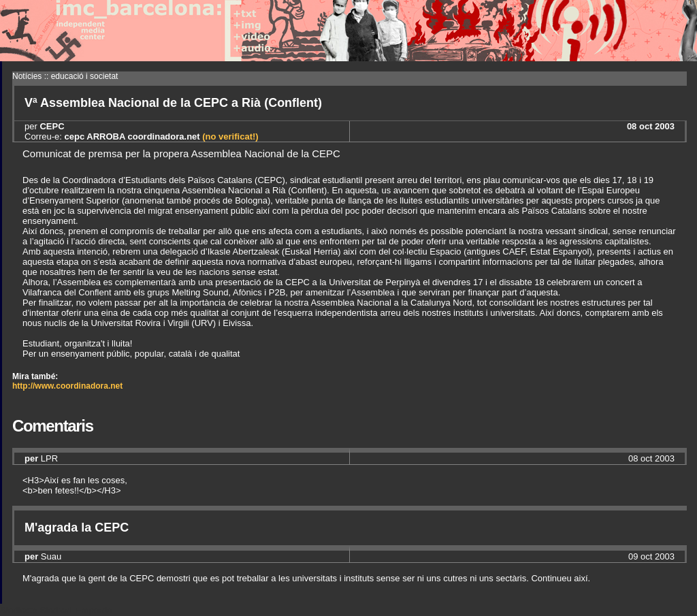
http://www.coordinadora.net (67, 386)
